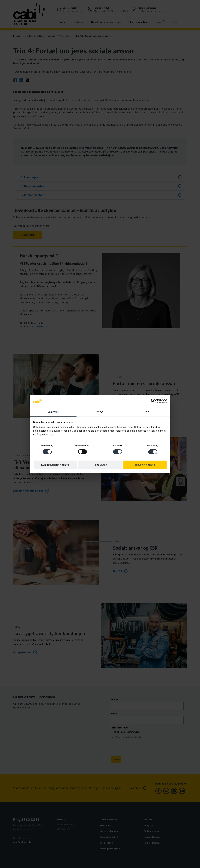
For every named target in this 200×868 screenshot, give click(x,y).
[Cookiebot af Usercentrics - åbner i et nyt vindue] (153, 401)
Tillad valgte (100, 465)
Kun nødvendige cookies (55, 465)
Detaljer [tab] (100, 411)
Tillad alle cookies (145, 465)
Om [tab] (147, 411)
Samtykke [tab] (53, 412)
